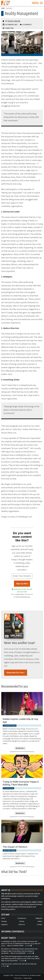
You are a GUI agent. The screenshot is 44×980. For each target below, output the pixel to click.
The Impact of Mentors (15, 847)
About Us (22, 924)
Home (3, 918)
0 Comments (27, 25)
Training (4, 921)
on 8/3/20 (30, 953)
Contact (40, 924)
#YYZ (32, 943)
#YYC (3, 946)
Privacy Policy (20, 594)
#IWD (14, 941)
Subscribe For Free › (16, 673)
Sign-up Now (22, 584)
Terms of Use (18, 978)
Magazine (39, 918)
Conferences (22, 918)
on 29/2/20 (4, 966)
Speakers (4, 924)
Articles (22, 921)
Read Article (20, 748)
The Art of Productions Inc (23, 597)
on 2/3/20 (22, 961)
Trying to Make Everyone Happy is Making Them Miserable (21, 783)
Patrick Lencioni (14, 21)
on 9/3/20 (27, 946)
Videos (40, 921)
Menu (37, 3)
